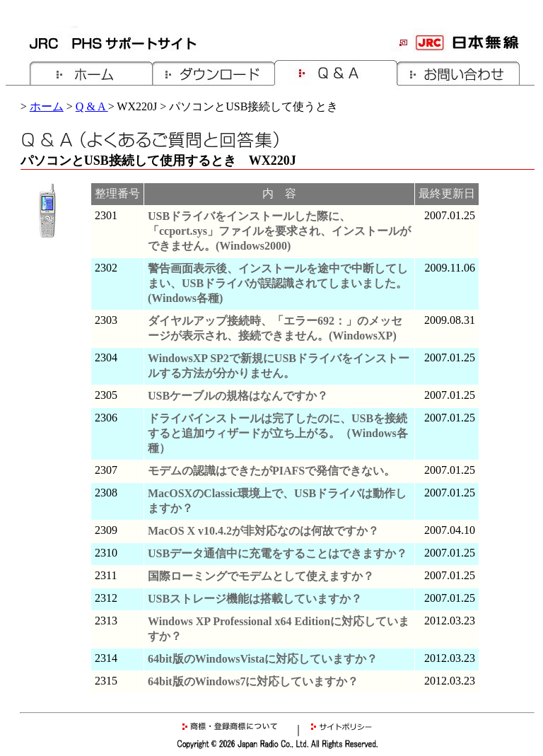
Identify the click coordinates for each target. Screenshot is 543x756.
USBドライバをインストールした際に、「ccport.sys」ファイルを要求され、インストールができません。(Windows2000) (279, 231)
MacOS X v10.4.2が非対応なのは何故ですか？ (263, 531)
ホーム (47, 106)
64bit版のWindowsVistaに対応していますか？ (263, 659)
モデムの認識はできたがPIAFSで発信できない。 (271, 471)
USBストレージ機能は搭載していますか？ (255, 599)
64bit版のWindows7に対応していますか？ (253, 681)
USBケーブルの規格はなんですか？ (238, 396)
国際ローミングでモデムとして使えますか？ (261, 576)
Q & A (92, 106)
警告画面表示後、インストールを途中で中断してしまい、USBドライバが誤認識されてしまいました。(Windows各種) (278, 283)
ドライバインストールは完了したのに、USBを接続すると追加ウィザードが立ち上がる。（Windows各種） (278, 433)
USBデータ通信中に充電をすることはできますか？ (278, 553)
